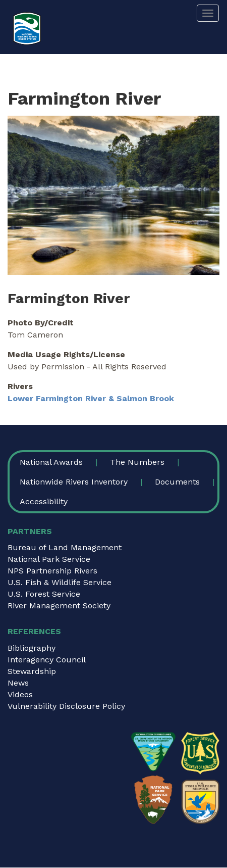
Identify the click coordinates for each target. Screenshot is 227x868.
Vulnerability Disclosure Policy (66, 706)
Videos (20, 694)
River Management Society (59, 606)
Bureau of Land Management (65, 547)
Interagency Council (47, 660)
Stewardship (32, 671)
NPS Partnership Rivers (52, 571)
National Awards (51, 462)
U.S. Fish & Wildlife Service (60, 582)
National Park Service (49, 559)
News (18, 683)
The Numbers (137, 462)
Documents (177, 482)
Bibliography (32, 648)
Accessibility (44, 501)
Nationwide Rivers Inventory (74, 482)
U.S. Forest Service (44, 594)
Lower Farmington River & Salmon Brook (91, 398)
